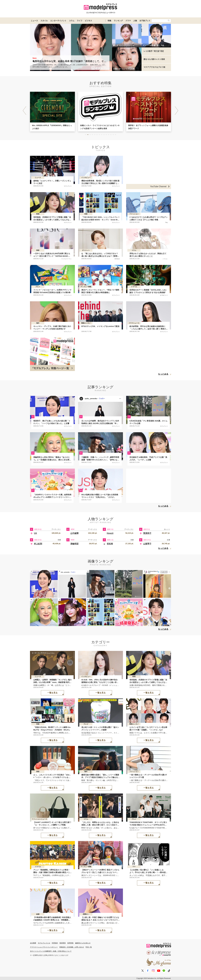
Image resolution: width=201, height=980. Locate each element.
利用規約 (55, 943)
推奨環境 (63, 943)
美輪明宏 (74, 544)
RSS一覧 (89, 947)
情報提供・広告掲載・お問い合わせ (72, 947)
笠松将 (110, 544)
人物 (135, 21)
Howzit (110, 533)
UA (35, 533)
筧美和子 (147, 533)
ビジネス (88, 21)
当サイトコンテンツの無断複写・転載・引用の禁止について (51, 951)
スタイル (44, 21)
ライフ (80, 21)
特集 (109, 21)
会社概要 (33, 943)
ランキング (118, 21)
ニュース (34, 21)
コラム (72, 21)
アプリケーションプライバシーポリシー (44, 947)
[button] (177, 111)
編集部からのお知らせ (83, 943)
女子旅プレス (145, 21)
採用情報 (70, 943)
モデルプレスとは (44, 943)
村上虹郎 (38, 544)
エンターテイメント (58, 21)
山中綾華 (74, 533)
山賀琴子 (147, 544)
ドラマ (128, 21)
